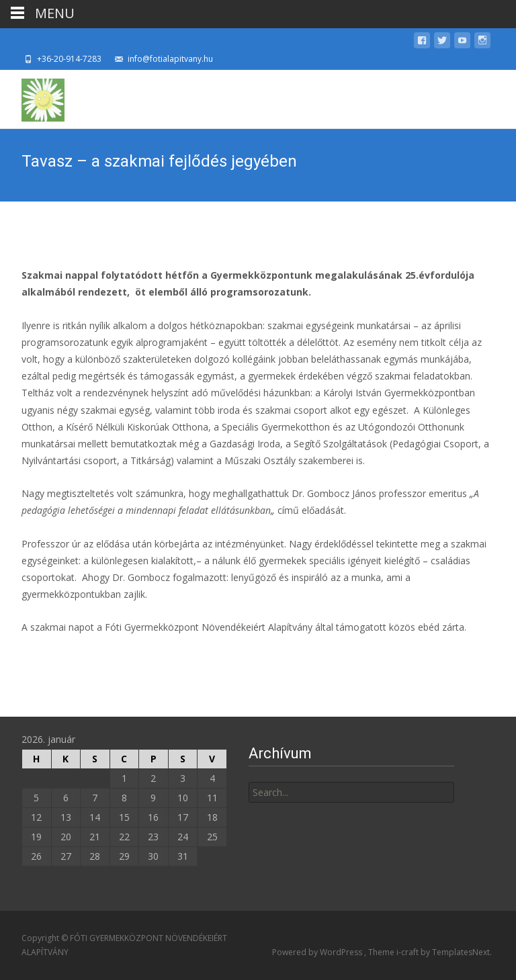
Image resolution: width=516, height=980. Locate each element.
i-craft (408, 952)
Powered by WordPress (318, 952)
